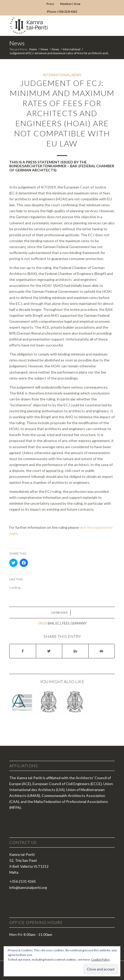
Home (33, 49)
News (17, 43)
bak (51, 623)
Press (50, 4)
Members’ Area (70, 4)
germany (79, 623)
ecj (58, 623)
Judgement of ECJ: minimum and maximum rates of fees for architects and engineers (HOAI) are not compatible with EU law (62, 113)
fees (66, 623)
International (72, 49)
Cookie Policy (100, 959)
